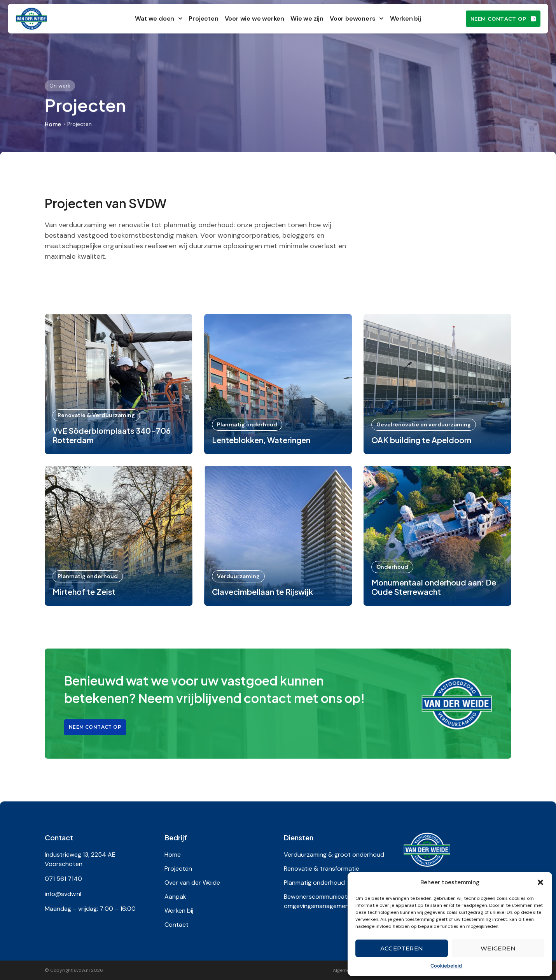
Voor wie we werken (254, 18)
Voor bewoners (357, 18)
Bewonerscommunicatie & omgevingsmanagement (322, 901)
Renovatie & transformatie (322, 869)
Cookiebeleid (446, 966)
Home (53, 124)
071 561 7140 (63, 879)
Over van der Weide (192, 883)
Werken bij (406, 18)
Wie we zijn (307, 18)
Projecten (203, 18)
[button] (540, 882)
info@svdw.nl (63, 894)
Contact (177, 925)
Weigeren (498, 948)
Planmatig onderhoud (314, 883)
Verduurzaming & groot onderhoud (334, 855)
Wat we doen (159, 18)
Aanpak (175, 897)
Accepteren (402, 948)
